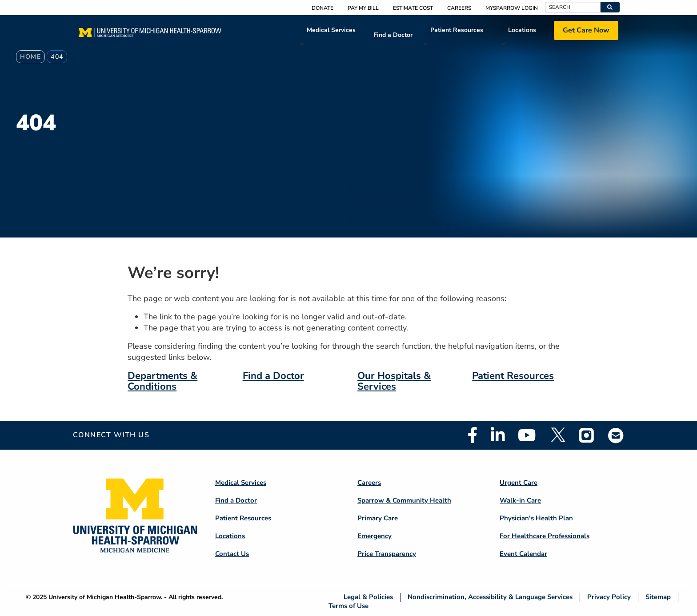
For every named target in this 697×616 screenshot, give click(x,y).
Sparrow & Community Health (404, 500)
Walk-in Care (520, 500)
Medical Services (331, 30)
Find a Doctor (393, 35)
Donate (322, 8)
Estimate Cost (413, 8)
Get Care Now (586, 30)
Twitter (557, 435)
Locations (522, 30)
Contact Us (232, 554)
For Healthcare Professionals (545, 536)
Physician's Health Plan (536, 518)
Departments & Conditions (162, 381)
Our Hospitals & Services (394, 381)
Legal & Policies (368, 597)
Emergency (375, 536)
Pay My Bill (363, 8)
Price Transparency (387, 554)
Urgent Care (519, 483)
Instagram (587, 435)
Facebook (473, 435)
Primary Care (378, 518)
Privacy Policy (609, 597)
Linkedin (498, 435)
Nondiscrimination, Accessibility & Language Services (490, 597)
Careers (459, 8)
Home (31, 57)
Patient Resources (457, 30)
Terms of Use (348, 606)
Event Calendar (523, 554)
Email (616, 435)
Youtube (527, 435)
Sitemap (658, 597)
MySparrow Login (512, 8)
